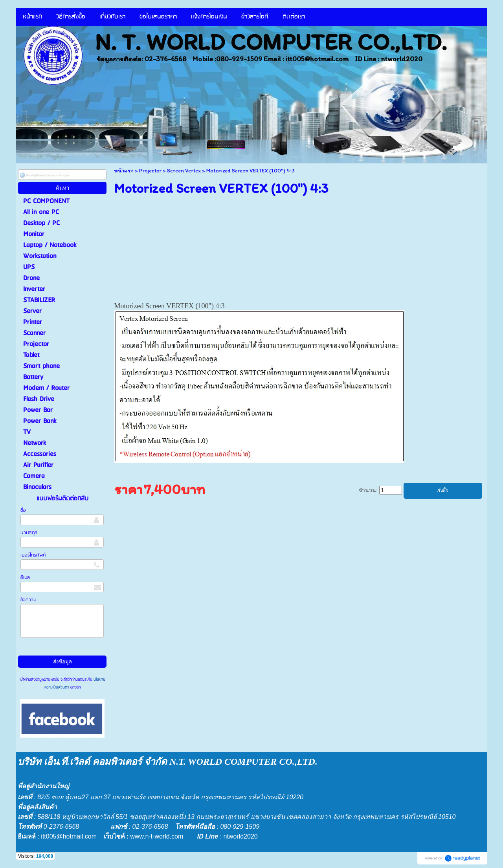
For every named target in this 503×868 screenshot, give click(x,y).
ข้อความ (28, 600)
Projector (150, 171)
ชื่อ (23, 510)
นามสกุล (29, 533)
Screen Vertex (184, 171)
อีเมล (25, 578)
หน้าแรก (124, 171)
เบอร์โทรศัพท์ (33, 555)
